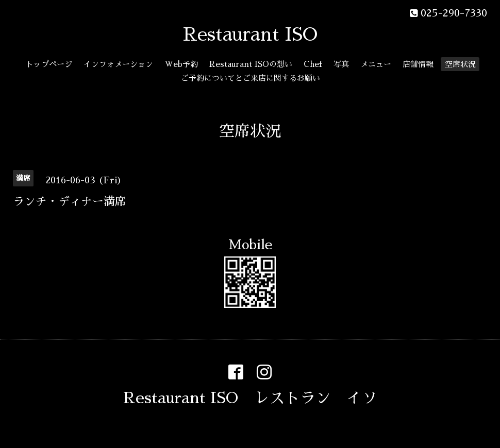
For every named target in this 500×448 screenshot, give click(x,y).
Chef (313, 64)
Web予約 (181, 64)
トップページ (49, 64)
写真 (341, 64)
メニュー (376, 64)
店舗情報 (418, 64)
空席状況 (460, 64)
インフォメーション (118, 64)
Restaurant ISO (250, 35)
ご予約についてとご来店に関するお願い (251, 78)
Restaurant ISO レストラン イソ (250, 398)
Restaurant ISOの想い (251, 64)
